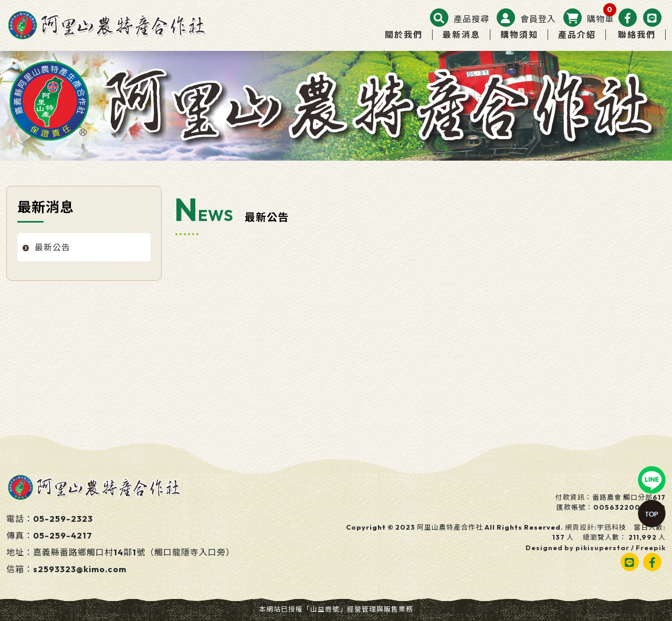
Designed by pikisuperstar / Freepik (596, 548)
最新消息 (461, 35)
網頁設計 (580, 527)
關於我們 (404, 35)
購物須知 (519, 35)
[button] (460, 19)
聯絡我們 (637, 35)
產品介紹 (577, 35)
